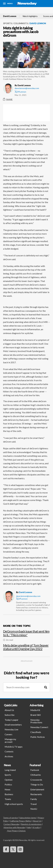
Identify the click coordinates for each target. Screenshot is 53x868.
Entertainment (37, 789)
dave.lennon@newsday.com (27, 88)
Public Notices (38, 737)
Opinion (9, 780)
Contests (9, 751)
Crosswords (36, 780)
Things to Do (37, 784)
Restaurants (36, 794)
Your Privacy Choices (16, 831)
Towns (8, 799)
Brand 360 (35, 715)
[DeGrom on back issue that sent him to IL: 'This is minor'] (26, 634)
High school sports (14, 804)
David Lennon (10, 16)
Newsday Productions (36, 721)
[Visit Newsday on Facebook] (6, 849)
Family (34, 799)
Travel (33, 804)
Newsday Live (11, 729)
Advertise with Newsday (14, 827)
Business (9, 794)
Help (29, 827)
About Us (9, 710)
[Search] (46, 687)
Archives (9, 756)
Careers (8, 734)
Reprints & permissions (31, 824)
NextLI (34, 809)
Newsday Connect (39, 727)
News (7, 789)
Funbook (35, 770)
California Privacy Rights (21, 821)
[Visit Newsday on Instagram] (20, 849)
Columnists (21, 23)
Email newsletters (13, 725)
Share (8, 99)
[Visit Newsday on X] (13, 849)
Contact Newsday (12, 824)
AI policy (36, 827)
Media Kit (35, 710)
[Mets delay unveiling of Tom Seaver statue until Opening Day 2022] (26, 646)
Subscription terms (28, 818)
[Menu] (8, 4)
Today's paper (12, 720)
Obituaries (36, 775)
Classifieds (36, 732)
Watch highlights (30, 16)
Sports (7, 23)
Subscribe (10, 715)
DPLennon (20, 92)
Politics (8, 784)
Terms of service (10, 818)
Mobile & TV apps (14, 747)
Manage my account (10, 740)
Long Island (10, 770)
